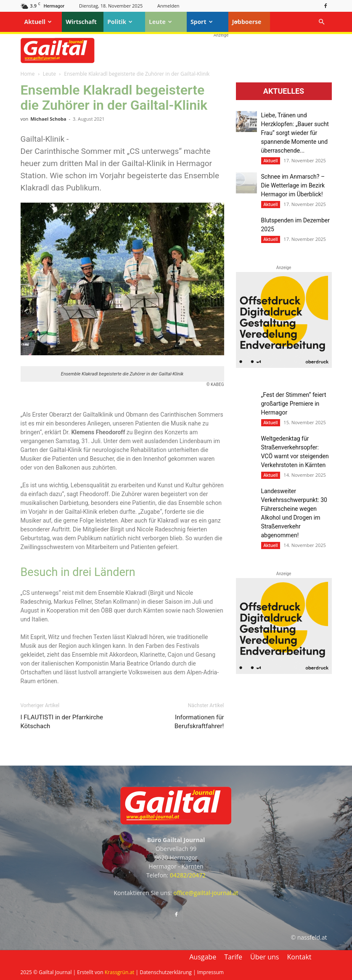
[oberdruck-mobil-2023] (284, 366)
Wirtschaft (81, 22)
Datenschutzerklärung (166, 972)
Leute (160, 22)
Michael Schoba (48, 119)
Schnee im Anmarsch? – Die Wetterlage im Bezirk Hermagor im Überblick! (293, 185)
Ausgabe (203, 957)
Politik (120, 22)
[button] (322, 22)
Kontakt (299, 957)
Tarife (233, 957)
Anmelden (168, 6)
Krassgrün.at (120, 972)
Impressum (210, 972)
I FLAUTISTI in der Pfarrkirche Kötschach (62, 722)
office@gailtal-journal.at (206, 893)
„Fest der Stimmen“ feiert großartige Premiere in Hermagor (294, 404)
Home (28, 74)
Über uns (265, 957)
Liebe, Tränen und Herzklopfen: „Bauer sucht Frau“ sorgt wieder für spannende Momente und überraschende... (295, 133)
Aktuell (38, 22)
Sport (202, 22)
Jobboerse (247, 22)
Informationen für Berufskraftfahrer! (199, 722)
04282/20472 (188, 875)
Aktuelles (284, 91)
